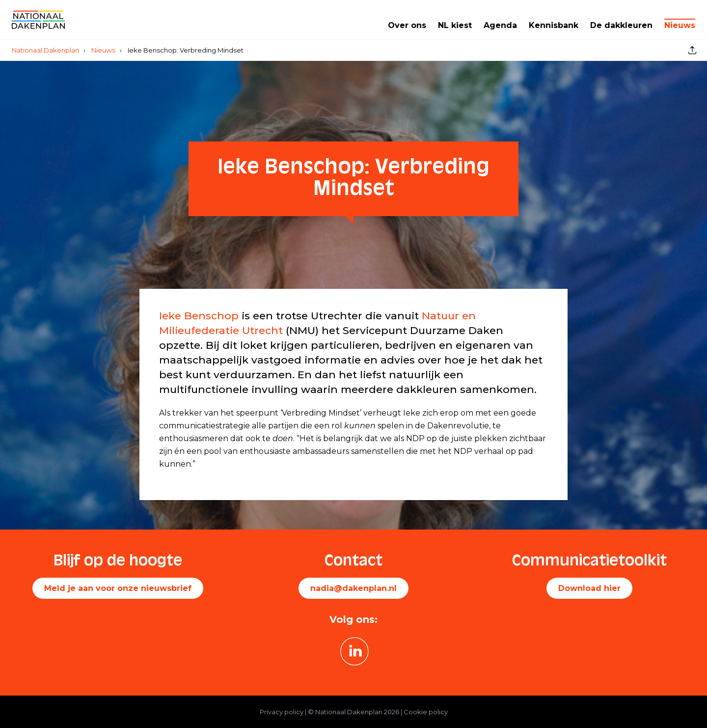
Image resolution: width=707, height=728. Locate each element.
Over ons (407, 25)
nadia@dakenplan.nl (353, 588)
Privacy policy (282, 712)
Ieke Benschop (199, 316)
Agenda (500, 25)
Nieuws (680, 25)
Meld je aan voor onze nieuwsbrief (118, 588)
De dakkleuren (621, 25)
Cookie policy (426, 712)
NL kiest (455, 25)
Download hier (589, 588)
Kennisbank (554, 25)
